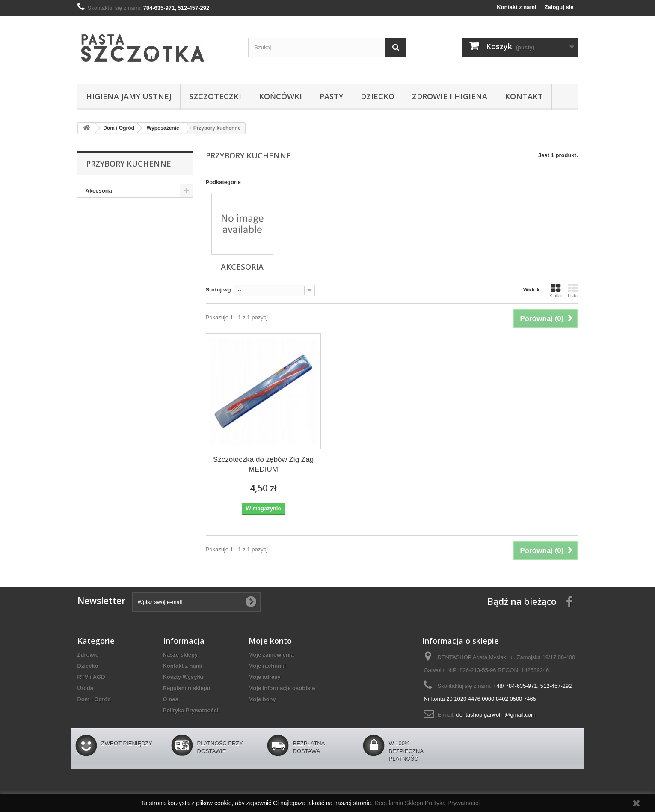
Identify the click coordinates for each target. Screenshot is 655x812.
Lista (573, 291)
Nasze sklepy (181, 655)
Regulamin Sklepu (400, 803)
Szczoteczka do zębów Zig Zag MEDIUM (263, 464)
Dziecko (378, 96)
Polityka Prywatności (191, 710)
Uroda (86, 688)
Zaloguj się (559, 7)
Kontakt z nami (516, 7)
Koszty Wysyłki (183, 677)
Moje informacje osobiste (282, 688)
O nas (171, 699)
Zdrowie (88, 655)
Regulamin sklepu (187, 688)
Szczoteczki (215, 96)
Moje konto (270, 641)
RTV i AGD (91, 677)
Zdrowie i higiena (450, 96)
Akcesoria (99, 191)
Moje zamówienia (271, 655)
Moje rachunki (267, 666)
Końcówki (280, 96)
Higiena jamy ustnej (129, 96)
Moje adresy (265, 677)
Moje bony (262, 699)
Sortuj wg (218, 290)
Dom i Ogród (94, 699)
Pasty (331, 96)
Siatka (556, 291)
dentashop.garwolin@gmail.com (496, 715)
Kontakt (524, 96)
